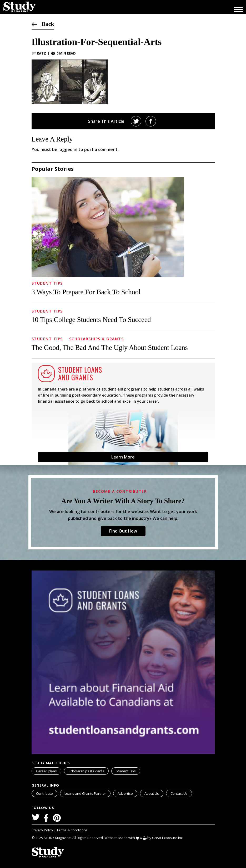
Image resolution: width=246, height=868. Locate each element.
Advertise (125, 793)
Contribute (44, 793)
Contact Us (179, 793)
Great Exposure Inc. (169, 838)
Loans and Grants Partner (87, 793)
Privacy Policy (43, 830)
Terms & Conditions (72, 830)
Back (43, 24)
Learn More (123, 457)
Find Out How (123, 531)
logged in (68, 149)
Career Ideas (46, 771)
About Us (152, 793)
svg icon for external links (109, 791)
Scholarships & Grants (97, 339)
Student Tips (47, 283)
